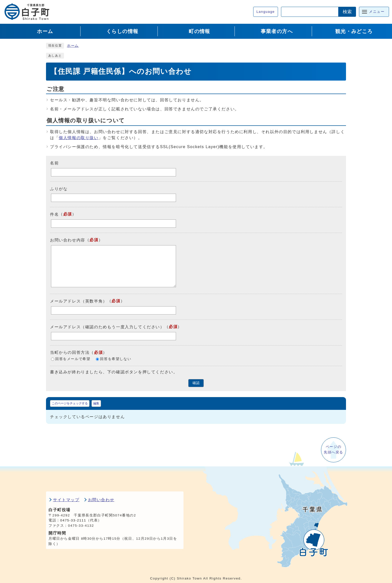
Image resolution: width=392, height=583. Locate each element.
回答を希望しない (116, 359)
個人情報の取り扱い (78, 138)
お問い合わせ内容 (68, 240)
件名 (54, 214)
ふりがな (59, 189)
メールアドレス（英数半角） (79, 301)
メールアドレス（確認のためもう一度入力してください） (107, 327)
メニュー (377, 12)
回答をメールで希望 (73, 359)
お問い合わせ (101, 500)
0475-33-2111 (73, 520)
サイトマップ (66, 500)
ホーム (73, 46)
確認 (196, 383)
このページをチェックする (70, 403)
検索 (347, 12)
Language (266, 12)
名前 (54, 163)
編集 (96, 403)
